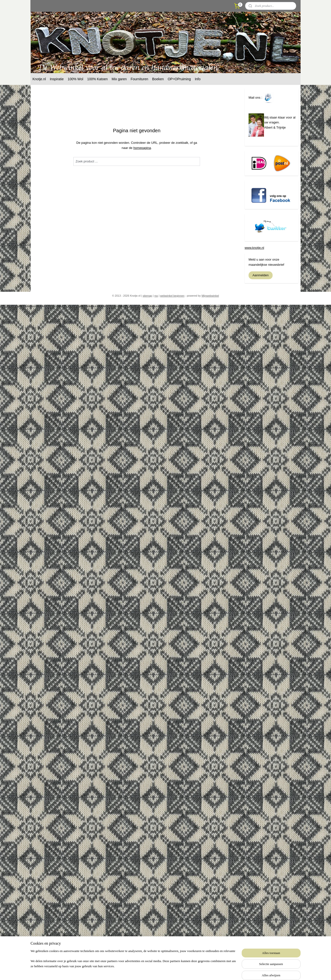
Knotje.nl (39, 79)
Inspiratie (57, 79)
